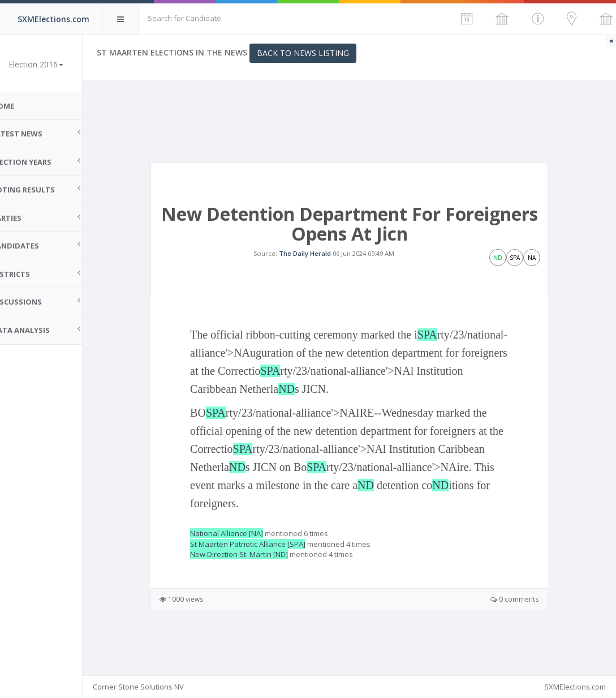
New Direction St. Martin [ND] (259, 574)
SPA (223, 372)
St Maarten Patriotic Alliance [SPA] (268, 564)
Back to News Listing (323, 53)
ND (422, 409)
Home (23, 106)
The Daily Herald (315, 264)
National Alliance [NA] (246, 553)
